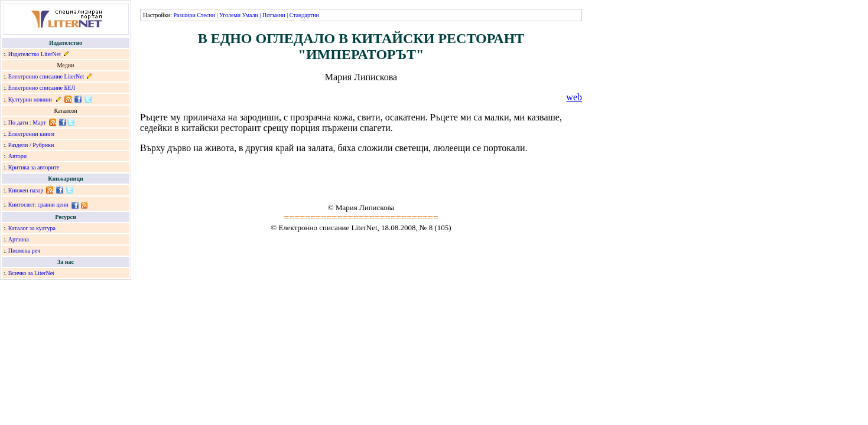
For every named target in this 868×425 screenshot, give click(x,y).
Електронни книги (31, 134)
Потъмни (274, 15)
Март (39, 122)
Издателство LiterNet (35, 54)
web (574, 97)
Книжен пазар (26, 190)
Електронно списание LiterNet (46, 76)
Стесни (206, 15)
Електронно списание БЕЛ (42, 88)
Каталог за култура (32, 228)
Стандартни (304, 15)
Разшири (184, 15)
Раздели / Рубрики (31, 145)
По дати (18, 122)
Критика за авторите (34, 167)
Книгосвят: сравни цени (38, 205)
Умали (250, 15)
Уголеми (230, 15)
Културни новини (30, 99)
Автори (17, 156)
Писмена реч (24, 251)
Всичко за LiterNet (31, 273)
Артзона (19, 239)
